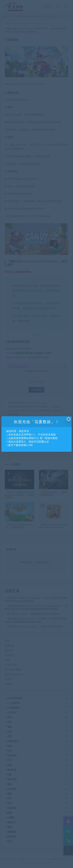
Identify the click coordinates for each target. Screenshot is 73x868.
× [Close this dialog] (69, 419)
